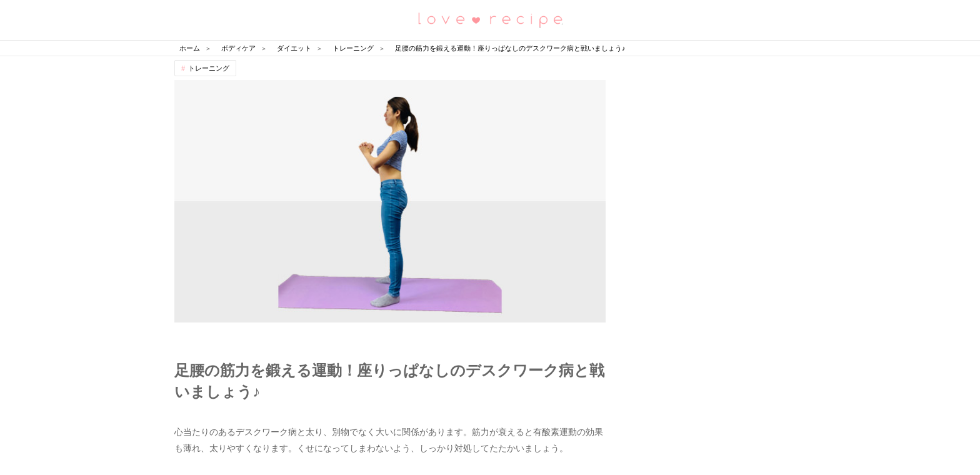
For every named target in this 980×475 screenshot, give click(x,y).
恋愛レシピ (490, 19)
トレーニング (209, 68)
